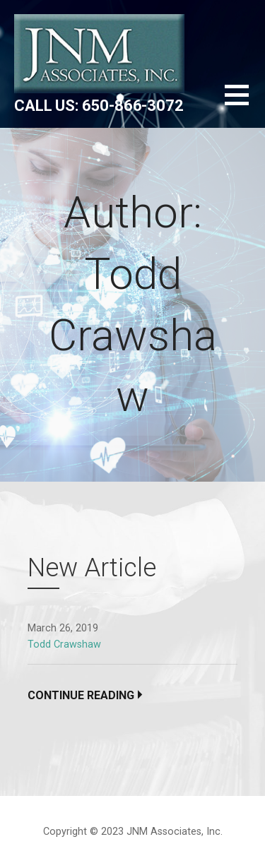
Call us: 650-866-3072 (99, 106)
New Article (92, 568)
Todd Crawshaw (64, 644)
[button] (245, 103)
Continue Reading (81, 695)
